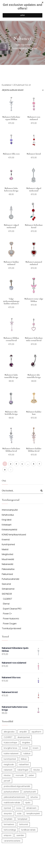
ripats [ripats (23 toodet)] (28, 803)
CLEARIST (8, 599)
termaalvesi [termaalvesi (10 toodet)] (9, 824)
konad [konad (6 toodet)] (25, 748)
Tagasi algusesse (23, 45)
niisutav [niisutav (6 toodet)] (37, 770)
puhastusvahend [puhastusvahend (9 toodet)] (11, 792)
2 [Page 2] (11, 464)
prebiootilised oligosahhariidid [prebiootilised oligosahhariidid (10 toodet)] (17, 786)
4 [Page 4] (22, 464)
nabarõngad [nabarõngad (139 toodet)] (23, 770)
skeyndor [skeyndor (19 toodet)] (8, 813)
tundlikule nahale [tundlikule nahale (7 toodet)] (28, 830)
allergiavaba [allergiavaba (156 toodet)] (9, 732)
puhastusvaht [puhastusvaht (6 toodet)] (30, 792)
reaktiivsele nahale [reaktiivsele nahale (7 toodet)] (12, 803)
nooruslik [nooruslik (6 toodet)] (20, 775)
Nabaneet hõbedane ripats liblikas (11, 118)
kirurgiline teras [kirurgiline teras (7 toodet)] (10, 748)
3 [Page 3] (16, 464)
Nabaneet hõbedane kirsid (34, 226)
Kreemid (6, 540)
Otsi (42, 491)
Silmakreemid (8, 589)
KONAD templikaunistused (14, 535)
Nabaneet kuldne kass (34, 413)
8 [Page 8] (5, 470)
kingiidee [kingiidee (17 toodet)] (26, 743)
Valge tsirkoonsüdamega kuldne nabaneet (11, 301)
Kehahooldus (8, 515)
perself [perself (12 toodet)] (7, 781)
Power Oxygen (10, 624)
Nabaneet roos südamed (34, 118)
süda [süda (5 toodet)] (19, 813)
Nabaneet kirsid (34, 154)
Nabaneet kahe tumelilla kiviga (11, 376)
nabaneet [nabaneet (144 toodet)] (8, 770)
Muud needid (8, 559)
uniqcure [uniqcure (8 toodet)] (8, 835)
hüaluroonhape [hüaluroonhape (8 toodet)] (10, 743)
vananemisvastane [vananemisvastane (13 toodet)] (12, 841)
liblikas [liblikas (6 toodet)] (24, 759)
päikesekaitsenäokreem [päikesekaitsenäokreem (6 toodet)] (14, 797)
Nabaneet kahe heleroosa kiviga (11, 189)
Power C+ (7, 614)
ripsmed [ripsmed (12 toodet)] (7, 808)
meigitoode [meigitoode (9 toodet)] (9, 764)
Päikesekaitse (8, 569)
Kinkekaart (7, 525)
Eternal (6, 604)
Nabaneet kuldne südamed (11, 263)
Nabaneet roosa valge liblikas (34, 300)
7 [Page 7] (39, 464)
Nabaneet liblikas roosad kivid (11, 339)
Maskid (5, 549)
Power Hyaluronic (11, 619)
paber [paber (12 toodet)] (31, 775)
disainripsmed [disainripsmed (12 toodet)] (24, 737)
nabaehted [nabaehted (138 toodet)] (24, 764)
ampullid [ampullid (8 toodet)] (23, 732)
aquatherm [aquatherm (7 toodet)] (36, 732)
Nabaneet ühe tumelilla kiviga (34, 376)
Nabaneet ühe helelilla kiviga (11, 413)
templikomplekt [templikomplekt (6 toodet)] (33, 813)
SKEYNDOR (7, 594)
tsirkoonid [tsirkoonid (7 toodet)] (23, 824)
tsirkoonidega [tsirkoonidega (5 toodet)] (10, 830)
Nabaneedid (7, 564)
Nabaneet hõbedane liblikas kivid (11, 450)
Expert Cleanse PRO (12, 609)
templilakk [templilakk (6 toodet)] (8, 819)
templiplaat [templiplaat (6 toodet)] (22, 819)
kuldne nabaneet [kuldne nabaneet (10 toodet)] (11, 753)
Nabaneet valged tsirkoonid (34, 189)
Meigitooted (7, 554)
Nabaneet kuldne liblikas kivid (34, 450)
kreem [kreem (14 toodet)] (36, 748)
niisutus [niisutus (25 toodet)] (7, 775)
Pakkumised (7, 574)
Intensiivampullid (10, 510)
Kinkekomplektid (9, 530)
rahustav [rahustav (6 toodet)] (34, 797)
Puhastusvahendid (10, 579)
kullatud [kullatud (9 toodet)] (27, 753)
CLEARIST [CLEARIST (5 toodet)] (8, 737)
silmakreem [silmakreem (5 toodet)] (31, 808)
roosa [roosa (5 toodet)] (19, 808)
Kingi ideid (7, 520)
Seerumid (6, 584)
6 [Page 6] (34, 464)
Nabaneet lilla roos (11, 154)
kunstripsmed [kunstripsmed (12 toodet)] (10, 759)
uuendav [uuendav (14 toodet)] (20, 835)
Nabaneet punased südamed (34, 263)
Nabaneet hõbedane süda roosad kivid (34, 339)
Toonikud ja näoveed (11, 628)
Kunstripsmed (8, 544)
